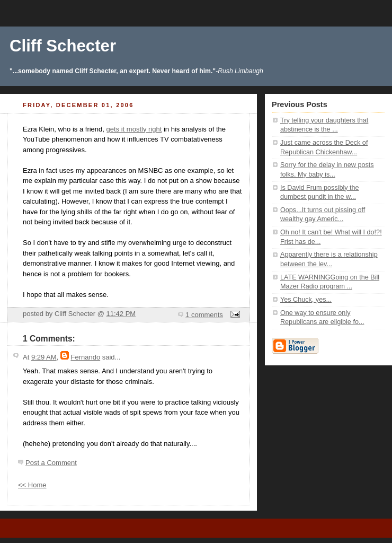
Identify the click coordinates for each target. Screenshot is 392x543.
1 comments (204, 315)
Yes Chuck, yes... (306, 300)
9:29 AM (44, 357)
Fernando (85, 357)
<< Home (32, 485)
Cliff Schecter (63, 46)
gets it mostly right (134, 129)
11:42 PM (121, 314)
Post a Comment (51, 463)
